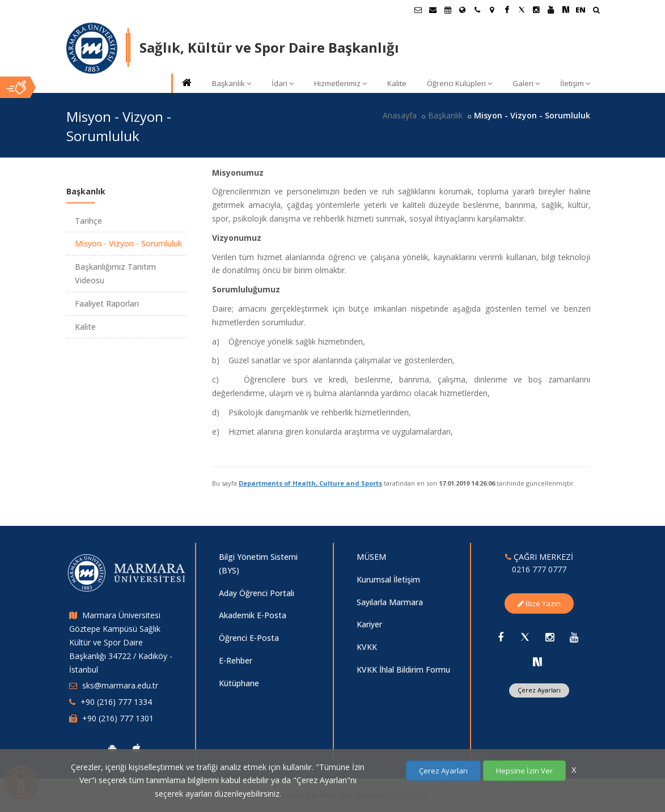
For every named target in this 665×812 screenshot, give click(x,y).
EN (581, 10)
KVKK (367, 647)
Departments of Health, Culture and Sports (310, 483)
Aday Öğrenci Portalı (257, 593)
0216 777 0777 (539, 569)
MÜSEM (371, 557)
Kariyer (369, 624)
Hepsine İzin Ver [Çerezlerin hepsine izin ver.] (524, 771)
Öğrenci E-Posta (249, 638)
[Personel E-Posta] (433, 10)
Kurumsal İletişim (388, 579)
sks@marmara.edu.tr (120, 685)
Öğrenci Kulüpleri (459, 83)
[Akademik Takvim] (448, 10)
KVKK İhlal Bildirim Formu (403, 669)
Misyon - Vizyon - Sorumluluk (128, 243)
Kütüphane (239, 683)
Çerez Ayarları (539, 690)
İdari (283, 83)
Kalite (397, 83)
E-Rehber (236, 660)
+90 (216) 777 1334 (116, 702)
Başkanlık (232, 83)
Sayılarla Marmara (390, 602)
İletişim (575, 83)
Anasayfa (400, 115)
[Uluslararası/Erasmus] (463, 10)
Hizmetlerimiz (340, 83)
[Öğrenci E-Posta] (418, 10)
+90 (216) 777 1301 (118, 718)
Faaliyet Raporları (107, 303)
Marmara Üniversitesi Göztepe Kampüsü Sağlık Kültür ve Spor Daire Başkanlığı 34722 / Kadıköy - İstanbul (121, 642)
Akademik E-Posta (253, 615)
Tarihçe (88, 221)
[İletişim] (477, 10)
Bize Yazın (539, 603)
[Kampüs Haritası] (492, 10)
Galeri (526, 83)
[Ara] (596, 11)
